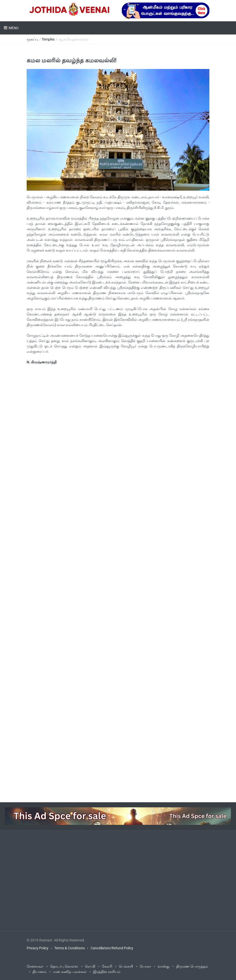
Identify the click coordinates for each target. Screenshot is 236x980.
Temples (48, 39)
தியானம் (39, 972)
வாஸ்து (164, 966)
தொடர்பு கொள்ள (64, 966)
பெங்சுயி (126, 966)
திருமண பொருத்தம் (192, 966)
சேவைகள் (35, 966)
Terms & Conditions (70, 948)
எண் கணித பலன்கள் (70, 972)
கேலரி (107, 966)
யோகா (145, 966)
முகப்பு (32, 39)
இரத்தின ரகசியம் (107, 972)
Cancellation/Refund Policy (112, 948)
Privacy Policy (38, 948)
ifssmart (46, 940)
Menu (14, 28)
